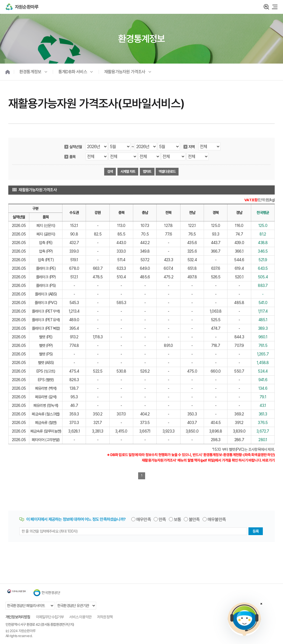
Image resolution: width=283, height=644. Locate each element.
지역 (192, 147)
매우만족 (144, 520)
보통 (177, 520)
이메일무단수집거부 (50, 617)
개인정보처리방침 (18, 617)
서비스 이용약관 (80, 617)
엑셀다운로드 (167, 172)
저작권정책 (105, 617)
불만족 (194, 520)
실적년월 (76, 147)
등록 (256, 531)
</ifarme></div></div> (244, 619)
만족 (162, 520)
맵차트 (147, 172)
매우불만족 (217, 520)
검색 (266, 7)
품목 (72, 157)
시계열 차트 (128, 172)
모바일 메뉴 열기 (275, 7)
